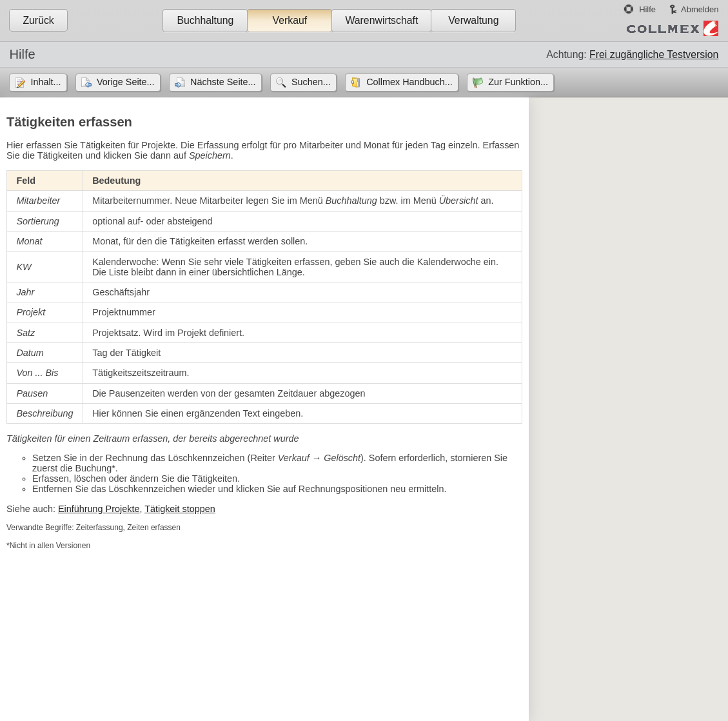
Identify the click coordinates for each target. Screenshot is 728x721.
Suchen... (311, 82)
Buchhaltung (205, 20)
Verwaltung (473, 20)
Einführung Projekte (99, 509)
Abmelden (700, 9)
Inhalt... (45, 82)
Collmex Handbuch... (409, 82)
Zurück (38, 20)
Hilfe (647, 9)
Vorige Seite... (126, 82)
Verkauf (290, 20)
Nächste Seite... (223, 82)
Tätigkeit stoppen (180, 509)
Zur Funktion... (518, 82)
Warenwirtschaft (381, 20)
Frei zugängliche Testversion (654, 54)
